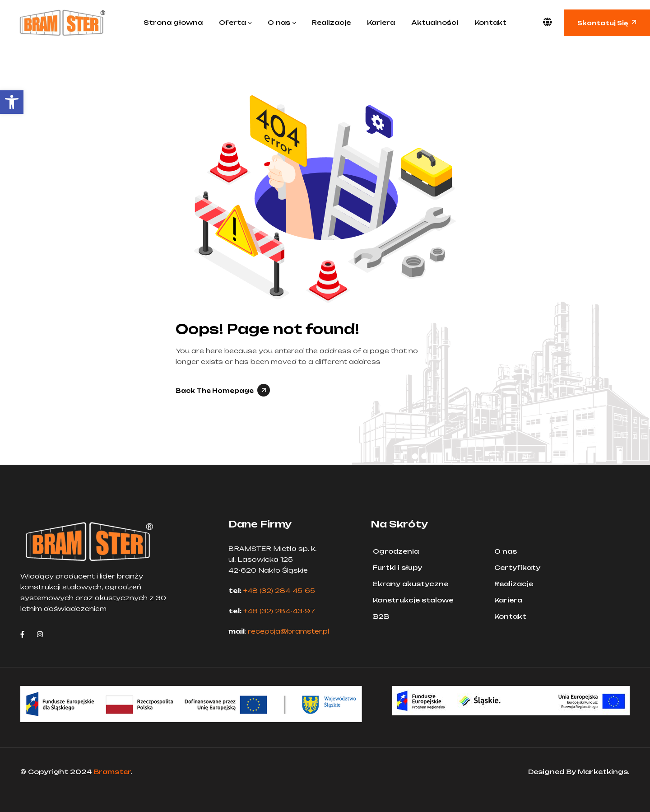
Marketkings (603, 772)
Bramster (112, 772)
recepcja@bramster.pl (288, 631)
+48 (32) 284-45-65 (279, 590)
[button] (12, 102)
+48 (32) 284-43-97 (279, 611)
